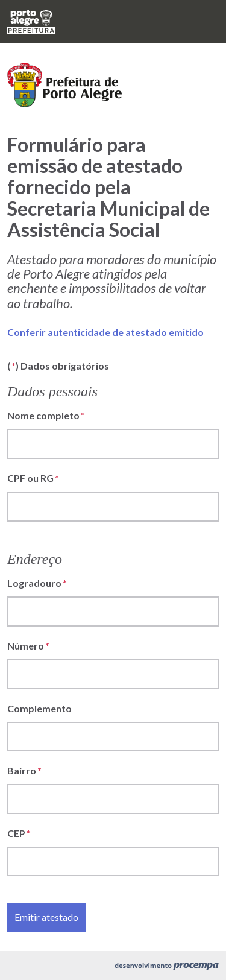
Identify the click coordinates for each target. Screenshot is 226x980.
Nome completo (43, 415)
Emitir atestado (46, 917)
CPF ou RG (30, 478)
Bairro (22, 770)
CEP (16, 833)
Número (26, 646)
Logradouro (34, 583)
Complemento (39, 708)
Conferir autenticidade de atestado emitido (105, 332)
